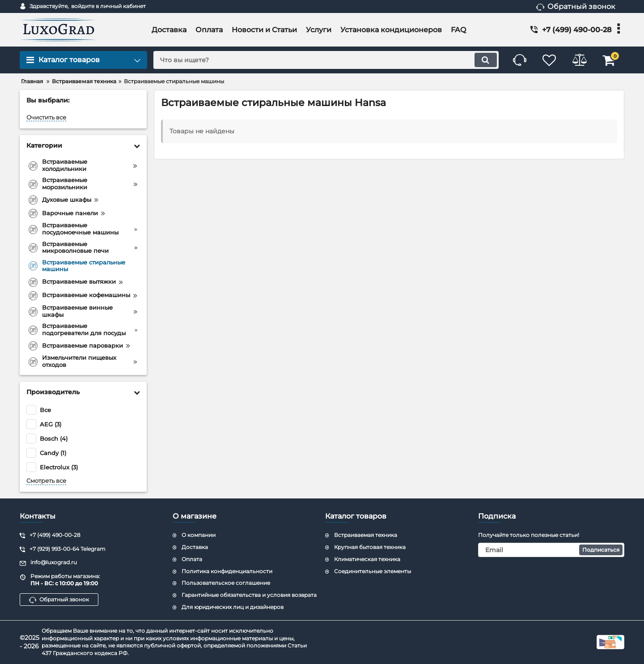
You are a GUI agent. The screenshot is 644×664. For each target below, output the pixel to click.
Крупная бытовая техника (370, 547)
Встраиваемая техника (366, 535)
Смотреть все (46, 481)
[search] (323, 60)
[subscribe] (551, 550)
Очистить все (46, 117)
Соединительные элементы (373, 571)
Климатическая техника (367, 559)
